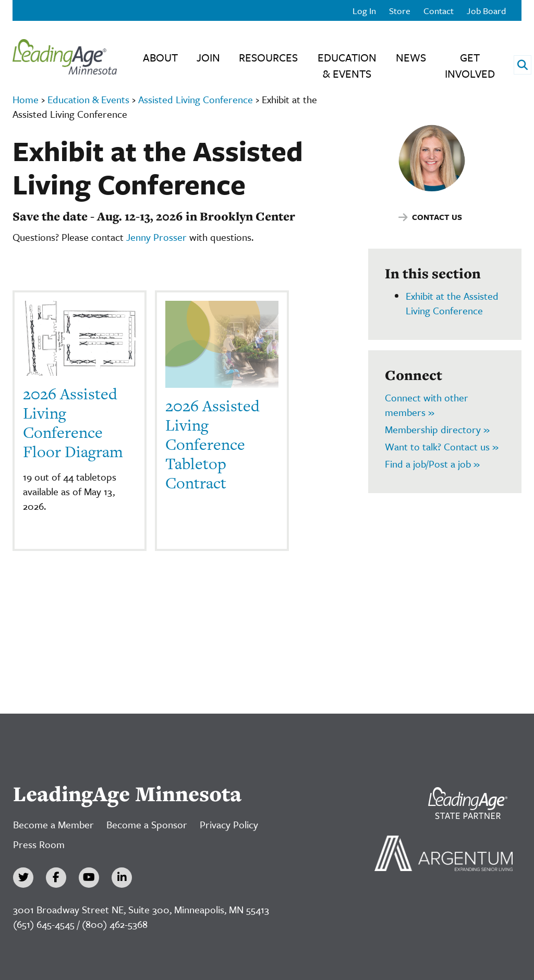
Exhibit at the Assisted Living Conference (452, 303)
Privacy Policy (229, 824)
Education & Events (347, 65)
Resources (268, 57)
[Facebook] (56, 878)
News (411, 57)
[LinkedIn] (122, 878)
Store (400, 11)
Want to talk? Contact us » (442, 446)
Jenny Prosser (156, 237)
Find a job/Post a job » (432, 464)
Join (208, 57)
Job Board (486, 11)
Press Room (39, 844)
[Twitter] (23, 878)
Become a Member (53, 824)
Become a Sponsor (147, 824)
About (160, 57)
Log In (364, 11)
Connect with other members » (427, 405)
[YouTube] (89, 878)
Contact (439, 11)
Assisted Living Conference (196, 99)
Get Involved (470, 65)
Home (26, 99)
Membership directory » (437, 429)
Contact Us (437, 217)
